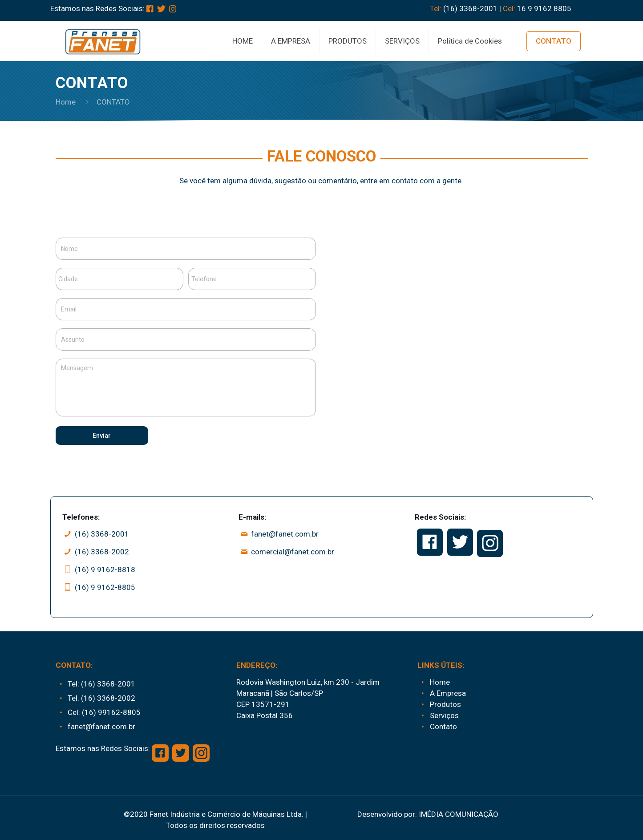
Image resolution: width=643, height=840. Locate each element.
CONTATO (554, 41)
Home (66, 102)
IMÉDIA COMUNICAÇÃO (459, 814)
